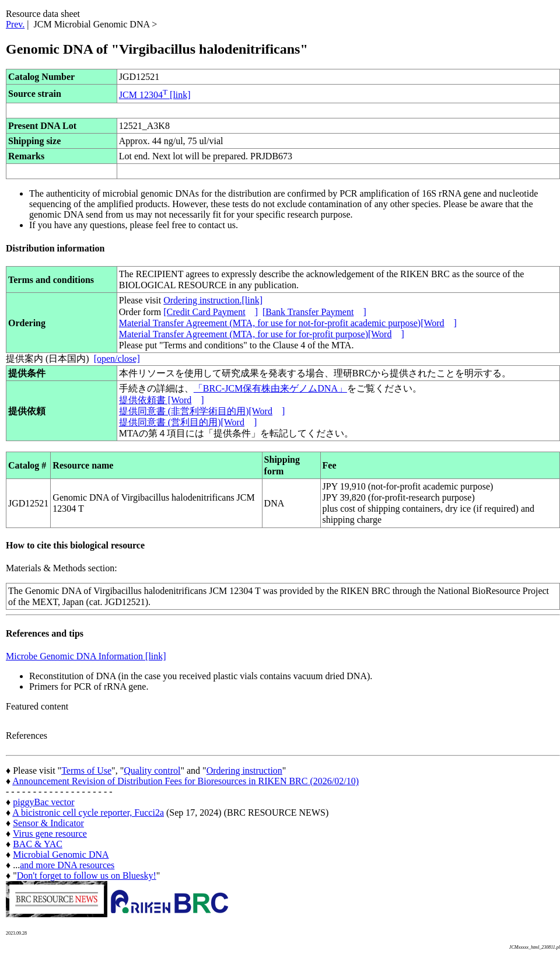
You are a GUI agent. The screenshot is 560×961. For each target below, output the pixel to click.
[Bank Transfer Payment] (314, 312)
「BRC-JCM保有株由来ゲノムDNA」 (270, 388)
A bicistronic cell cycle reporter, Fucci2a (88, 813)
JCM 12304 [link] (155, 95)
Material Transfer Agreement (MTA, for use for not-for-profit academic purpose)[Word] (288, 323)
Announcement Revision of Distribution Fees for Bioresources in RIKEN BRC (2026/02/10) (185, 781)
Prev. (15, 24)
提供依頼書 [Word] (162, 400)
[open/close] (117, 359)
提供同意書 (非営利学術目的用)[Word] (202, 411)
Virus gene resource (50, 834)
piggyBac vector (43, 802)
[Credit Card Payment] (211, 312)
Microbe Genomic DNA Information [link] (86, 656)
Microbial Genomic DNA (61, 855)
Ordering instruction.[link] (213, 300)
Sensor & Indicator (48, 823)
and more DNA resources (67, 865)
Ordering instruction (244, 770)
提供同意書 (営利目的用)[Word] (188, 422)
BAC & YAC (38, 844)
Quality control (152, 770)
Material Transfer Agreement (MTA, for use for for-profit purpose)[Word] (262, 334)
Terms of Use (86, 770)
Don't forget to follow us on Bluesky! (87, 876)
